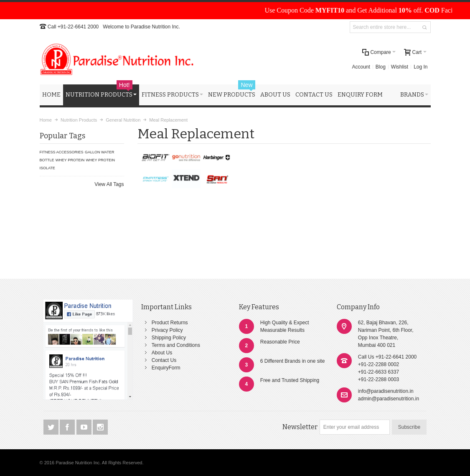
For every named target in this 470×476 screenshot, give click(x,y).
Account (361, 67)
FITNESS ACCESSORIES (62, 152)
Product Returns (170, 323)
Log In (420, 67)
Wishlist (400, 67)
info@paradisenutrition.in (386, 391)
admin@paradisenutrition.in (389, 399)
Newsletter (300, 427)
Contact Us (164, 360)
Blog (381, 67)
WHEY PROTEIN (70, 160)
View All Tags (109, 184)
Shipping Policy (169, 338)
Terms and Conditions (176, 345)
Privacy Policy (167, 330)
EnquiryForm (166, 368)
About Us (162, 353)
